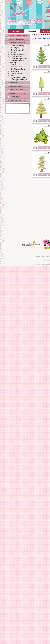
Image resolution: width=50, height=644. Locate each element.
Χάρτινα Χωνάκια (16, 67)
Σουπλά (13, 65)
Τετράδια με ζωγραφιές (18, 54)
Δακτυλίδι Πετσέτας (17, 46)
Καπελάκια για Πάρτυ (18, 69)
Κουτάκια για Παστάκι (18, 57)
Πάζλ (12, 76)
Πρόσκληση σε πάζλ (17, 50)
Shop (34, 38)
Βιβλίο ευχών (15, 71)
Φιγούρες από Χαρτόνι (18, 78)
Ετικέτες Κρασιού (16, 73)
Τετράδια (14, 52)
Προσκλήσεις (15, 48)
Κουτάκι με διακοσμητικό (19, 80)
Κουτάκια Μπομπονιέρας (19, 59)
